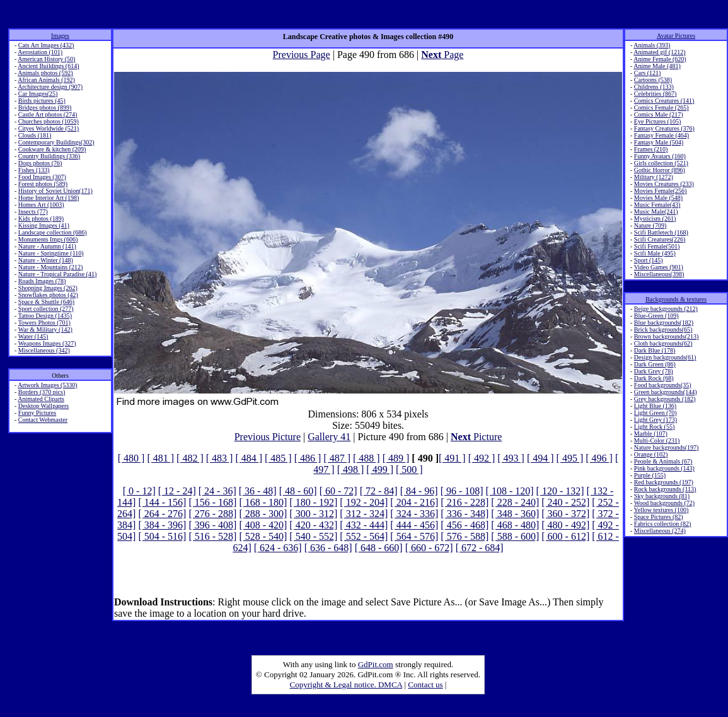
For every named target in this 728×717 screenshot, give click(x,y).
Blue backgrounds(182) (664, 323)
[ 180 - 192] (313, 502)
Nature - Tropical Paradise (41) (57, 274)
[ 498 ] (351, 469)
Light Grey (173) (656, 420)
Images (60, 36)
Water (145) (33, 336)
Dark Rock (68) (654, 378)
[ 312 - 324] (364, 514)
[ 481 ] (160, 458)
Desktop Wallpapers (43, 406)
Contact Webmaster (43, 420)
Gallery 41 (329, 437)
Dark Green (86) (655, 364)
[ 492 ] (482, 458)
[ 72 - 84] (379, 491)
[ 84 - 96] (419, 491)
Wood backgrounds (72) (664, 503)
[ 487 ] (337, 458)
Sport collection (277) (46, 309)
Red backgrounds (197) (664, 482)
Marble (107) (651, 434)
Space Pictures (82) (659, 517)
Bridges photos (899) (45, 108)
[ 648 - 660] (379, 548)
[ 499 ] (380, 469)
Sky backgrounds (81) (662, 496)
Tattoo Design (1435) (45, 316)
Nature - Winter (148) (46, 260)
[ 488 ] (367, 458)
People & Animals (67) (663, 461)
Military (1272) (654, 177)
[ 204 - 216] (414, 502)
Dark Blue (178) (655, 350)
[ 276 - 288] (212, 514)
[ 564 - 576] (414, 536)
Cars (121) (648, 73)
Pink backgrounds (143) (664, 468)
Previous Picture (268, 437)
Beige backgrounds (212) (666, 309)
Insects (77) (33, 212)
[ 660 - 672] (429, 548)
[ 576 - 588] (465, 536)
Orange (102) (651, 454)
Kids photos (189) (41, 219)
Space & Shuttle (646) (46, 302)
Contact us (425, 685)
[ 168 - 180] (263, 502)
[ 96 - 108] (462, 491)
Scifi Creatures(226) (660, 239)
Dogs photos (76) (40, 163)
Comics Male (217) (659, 114)
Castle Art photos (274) (48, 114)
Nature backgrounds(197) (666, 447)
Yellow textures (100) (661, 510)
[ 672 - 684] (480, 548)
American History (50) (46, 59)
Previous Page (302, 55)
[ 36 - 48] (258, 491)
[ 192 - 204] (364, 502)
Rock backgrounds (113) (665, 489)
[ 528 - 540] (263, 536)
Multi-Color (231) (657, 440)
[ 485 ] (278, 458)
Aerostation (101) (40, 52)
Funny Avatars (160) (660, 156)
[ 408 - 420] (263, 525)
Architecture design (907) (50, 87)
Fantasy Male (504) (659, 142)
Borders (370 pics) (42, 392)
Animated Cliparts (41, 399)
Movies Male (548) (658, 198)
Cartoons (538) (653, 80)
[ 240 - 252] (565, 502)
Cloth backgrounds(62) (663, 343)
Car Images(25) (38, 94)
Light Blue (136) (655, 406)
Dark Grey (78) (654, 371)
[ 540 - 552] (313, 536)
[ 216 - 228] (465, 502)
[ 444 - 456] (414, 525)
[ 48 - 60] (298, 491)
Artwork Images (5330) (47, 385)
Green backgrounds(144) (666, 392)
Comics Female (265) (662, 108)
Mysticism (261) (655, 219)
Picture (476, 437)
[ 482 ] (190, 458)
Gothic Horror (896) (660, 170)
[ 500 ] (409, 469)
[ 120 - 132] (560, 491)
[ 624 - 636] (278, 548)
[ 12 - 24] (177, 491)
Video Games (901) (659, 267)
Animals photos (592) (45, 73)
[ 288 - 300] (263, 514)
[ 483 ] (220, 458)
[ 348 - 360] (515, 514)
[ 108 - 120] (510, 491)
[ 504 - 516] (162, 536)
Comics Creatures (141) (664, 101)
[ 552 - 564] (364, 536)
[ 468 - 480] (515, 525)
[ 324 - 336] (414, 514)
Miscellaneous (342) (44, 350)
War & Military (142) (45, 329)
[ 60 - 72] (338, 491)
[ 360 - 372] (565, 514)
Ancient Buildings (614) (48, 66)
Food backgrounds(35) (663, 385)
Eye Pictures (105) (657, 121)
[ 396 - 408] (212, 525)
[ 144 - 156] (162, 502)
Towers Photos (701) (44, 323)
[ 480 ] (131, 458)
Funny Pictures (37, 413)
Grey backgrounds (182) (665, 399)
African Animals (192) (46, 80)
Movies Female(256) (661, 191)
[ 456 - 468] (465, 525)
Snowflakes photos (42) (48, 295)
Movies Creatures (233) (664, 184)
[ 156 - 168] (212, 502)
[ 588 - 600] (515, 536)
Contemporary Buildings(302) (56, 142)
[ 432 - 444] (364, 525)
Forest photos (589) (43, 184)
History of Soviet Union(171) (55, 191)
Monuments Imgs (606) (48, 239)
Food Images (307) (42, 177)
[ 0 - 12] (139, 491)
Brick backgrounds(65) (663, 329)
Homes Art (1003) (41, 205)
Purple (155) (650, 475)
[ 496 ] (599, 458)
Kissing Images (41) (44, 225)
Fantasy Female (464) (662, 135)
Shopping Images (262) (48, 288)
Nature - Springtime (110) (51, 253)
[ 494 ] (540, 458)
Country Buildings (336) (49, 156)
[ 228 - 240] (515, 502)
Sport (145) (649, 260)
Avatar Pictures (676, 36)
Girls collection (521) (661, 163)
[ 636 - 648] (328, 548)
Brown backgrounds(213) (666, 336)
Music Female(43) (657, 205)
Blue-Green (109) (656, 316)
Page (442, 55)
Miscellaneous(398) (659, 274)
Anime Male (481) (657, 66)
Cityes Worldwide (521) (49, 128)
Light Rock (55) (654, 427)
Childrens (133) (654, 87)
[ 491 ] (452, 458)
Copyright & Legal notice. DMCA (346, 685)
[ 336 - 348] (465, 514)
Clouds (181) (35, 135)
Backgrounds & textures (676, 299)
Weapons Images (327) (47, 343)
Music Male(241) (656, 212)
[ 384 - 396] (162, 525)
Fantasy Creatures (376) (664, 128)
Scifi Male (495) (655, 253)
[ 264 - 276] (162, 514)
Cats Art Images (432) (46, 45)
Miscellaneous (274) (660, 531)
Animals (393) (652, 45)
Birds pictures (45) (42, 101)
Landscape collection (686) (53, 232)
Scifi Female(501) (657, 246)
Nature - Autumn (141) (47, 246)
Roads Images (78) (42, 281)
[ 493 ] (511, 458)
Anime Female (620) (660, 59)
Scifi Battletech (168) (661, 232)
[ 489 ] (396, 458)
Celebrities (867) (655, 94)
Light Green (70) (656, 413)
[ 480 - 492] (565, 525)
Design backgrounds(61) (665, 357)
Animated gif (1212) (659, 52)
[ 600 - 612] (565, 536)
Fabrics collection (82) (663, 524)
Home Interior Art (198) (49, 198)
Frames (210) (651, 149)
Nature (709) (650, 225)
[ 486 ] (308, 458)
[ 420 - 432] (313, 525)
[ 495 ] (570, 458)
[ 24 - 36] (217, 491)
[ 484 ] (249, 458)
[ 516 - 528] (212, 536)
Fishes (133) (34, 170)
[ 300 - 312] (313, 514)
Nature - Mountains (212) (50, 267)
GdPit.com (376, 664)
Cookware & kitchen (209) (52, 149)
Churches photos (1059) (49, 121)
